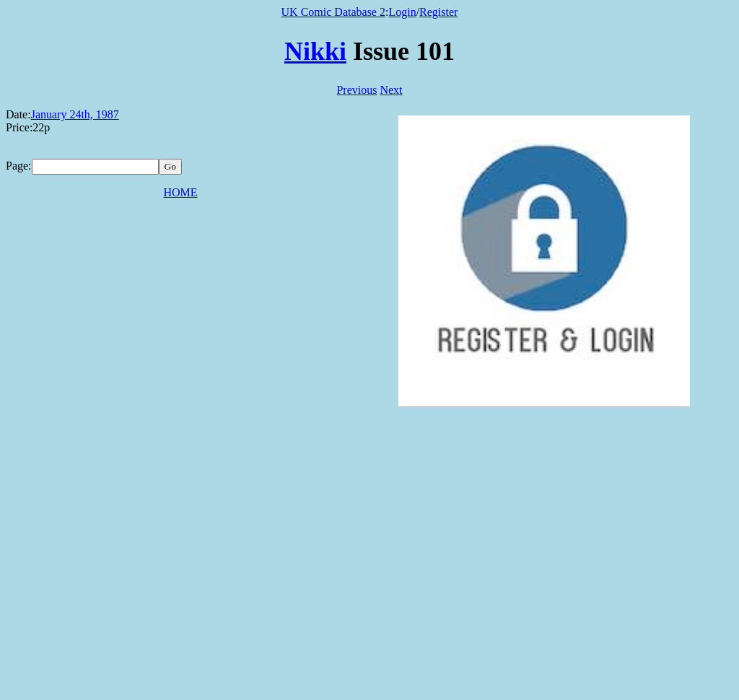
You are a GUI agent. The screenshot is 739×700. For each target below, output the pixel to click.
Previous (357, 90)
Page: (19, 166)
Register (438, 12)
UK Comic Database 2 (333, 12)
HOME (180, 192)
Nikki (315, 51)
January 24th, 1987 (75, 114)
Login (402, 12)
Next (391, 90)
